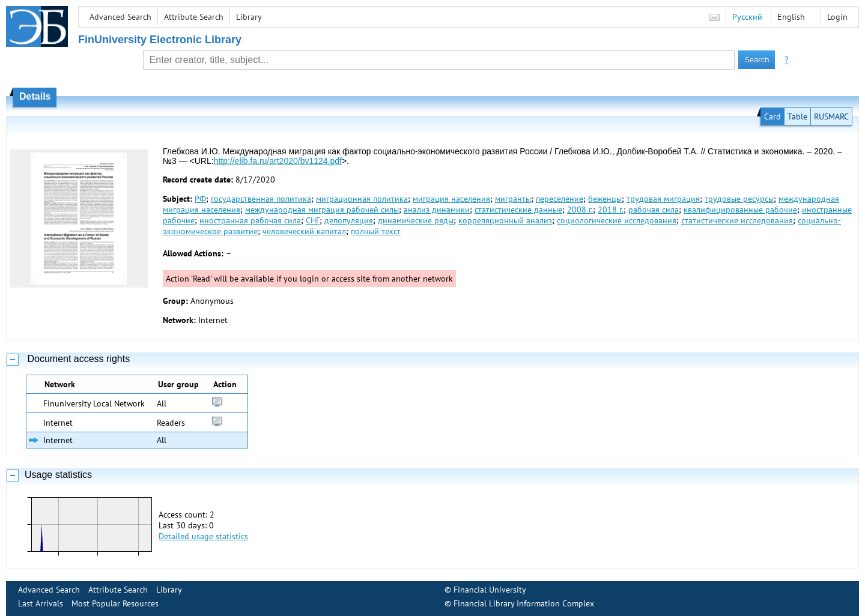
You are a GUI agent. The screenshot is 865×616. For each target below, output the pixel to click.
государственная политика (261, 199)
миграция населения (451, 199)
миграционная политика (362, 199)
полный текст (376, 231)
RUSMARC (831, 116)
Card (772, 116)
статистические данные (518, 210)
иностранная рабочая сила (250, 220)
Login (837, 17)
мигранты (513, 199)
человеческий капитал (304, 231)
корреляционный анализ (505, 220)
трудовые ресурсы (739, 199)
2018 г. (611, 210)
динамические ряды (416, 220)
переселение (560, 199)
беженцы (605, 199)
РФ (200, 199)
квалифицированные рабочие (740, 210)
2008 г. (580, 210)
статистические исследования (737, 220)
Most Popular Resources (115, 603)
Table (797, 116)
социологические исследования (617, 220)
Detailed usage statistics (203, 536)
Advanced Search (120, 17)
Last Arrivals (41, 603)
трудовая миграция (663, 199)
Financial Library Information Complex (524, 603)
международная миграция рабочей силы (322, 210)
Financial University (490, 590)
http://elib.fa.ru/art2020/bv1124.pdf (278, 161)
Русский (747, 17)
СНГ (313, 220)
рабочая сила (654, 210)
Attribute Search (194, 17)
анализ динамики (437, 210)
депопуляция (349, 220)
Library (249, 17)
